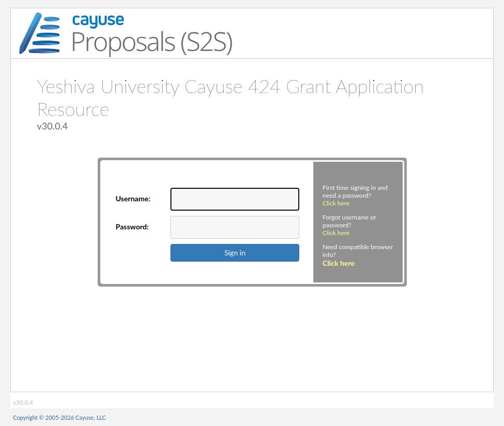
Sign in (235, 253)
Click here (336, 203)
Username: (133, 198)
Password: (132, 227)
